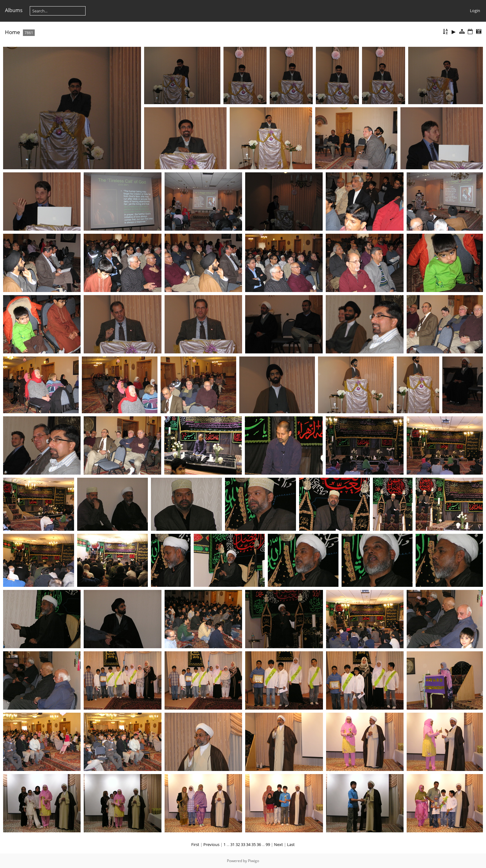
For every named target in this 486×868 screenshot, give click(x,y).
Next (278, 844)
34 (248, 844)
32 (238, 844)
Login (475, 11)
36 (259, 844)
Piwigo (254, 861)
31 (232, 844)
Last (291, 844)
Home (13, 32)
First (195, 844)
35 (254, 844)
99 (268, 844)
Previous (211, 844)
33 (243, 844)
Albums (14, 10)
